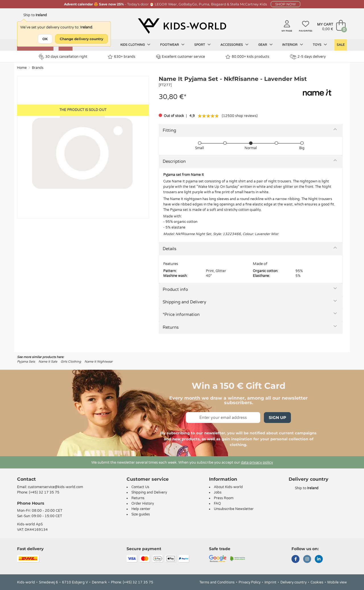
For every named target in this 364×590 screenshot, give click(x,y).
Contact (26, 479)
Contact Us (140, 487)
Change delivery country (81, 39)
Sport (202, 45)
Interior (293, 45)
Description (174, 161)
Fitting (169, 130)
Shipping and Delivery (184, 302)
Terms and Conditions (217, 582)
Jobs (218, 492)
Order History (143, 503)
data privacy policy (257, 462)
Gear (265, 45)
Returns (171, 327)
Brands (38, 68)
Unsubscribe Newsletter (234, 509)
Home (22, 68)
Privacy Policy (250, 582)
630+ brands (122, 57)
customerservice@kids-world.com (55, 487)
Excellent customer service (181, 57)
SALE (341, 45)
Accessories (234, 45)
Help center (141, 509)
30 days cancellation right (63, 57)
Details (169, 249)
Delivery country (293, 582)
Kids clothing (135, 45)
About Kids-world (228, 487)
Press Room (224, 498)
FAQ (217, 503)
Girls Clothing (71, 362)
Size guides (141, 514)
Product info (175, 289)
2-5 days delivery (308, 57)
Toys (320, 45)
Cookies (317, 582)
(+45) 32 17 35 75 (44, 492)
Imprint (270, 582)
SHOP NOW (286, 4)
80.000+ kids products (247, 57)
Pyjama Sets (26, 362)
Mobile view (337, 582)
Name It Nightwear (99, 362)
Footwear (172, 45)
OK (45, 39)
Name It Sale (48, 362)
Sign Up (277, 418)
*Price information (181, 314)
